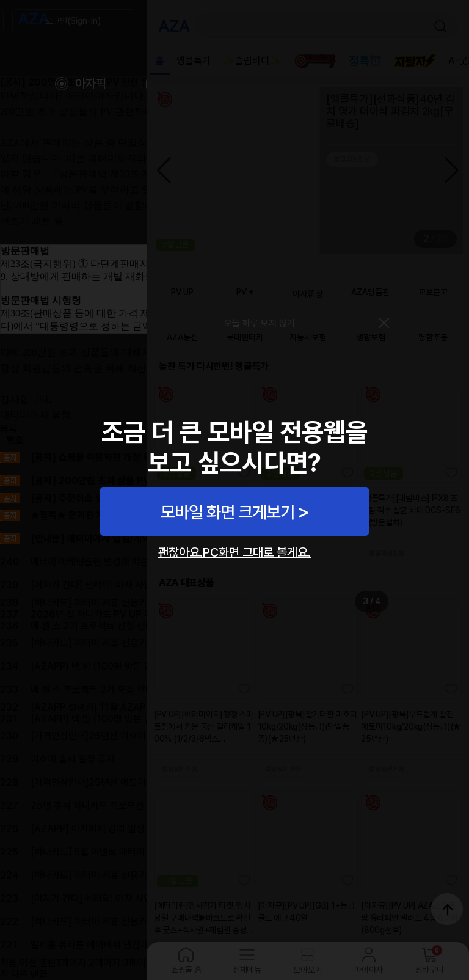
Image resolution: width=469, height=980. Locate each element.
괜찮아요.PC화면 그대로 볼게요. (234, 552)
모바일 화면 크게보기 (227, 512)
